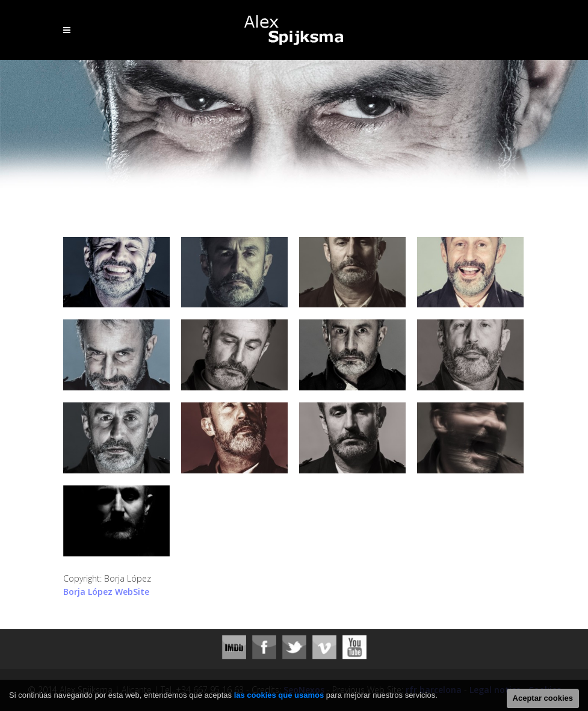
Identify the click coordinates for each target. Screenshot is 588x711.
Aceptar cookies (543, 698)
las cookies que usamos (279, 695)
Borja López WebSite (106, 592)
